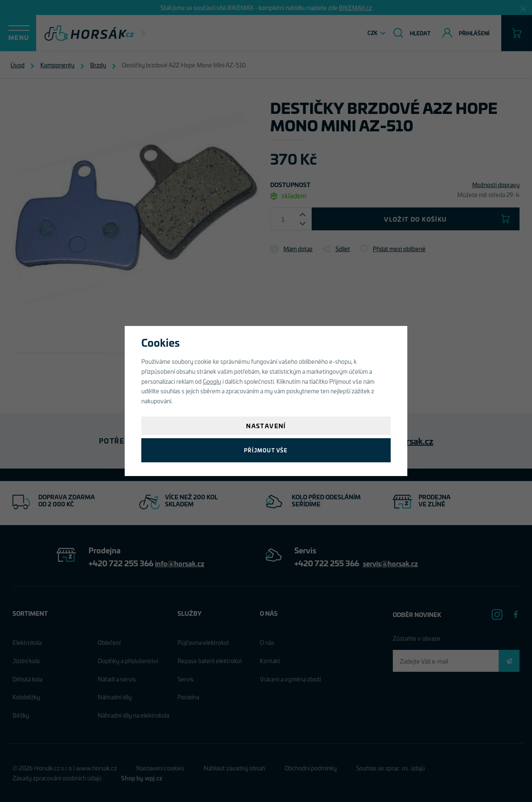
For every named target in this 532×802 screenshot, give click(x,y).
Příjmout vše (266, 450)
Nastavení (266, 426)
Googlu (212, 381)
